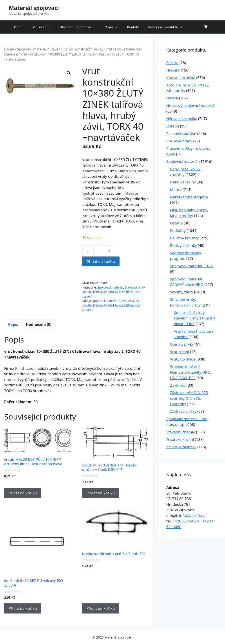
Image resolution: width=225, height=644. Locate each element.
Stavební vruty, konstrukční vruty (76, 49)
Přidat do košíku (101, 261)
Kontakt (133, 27)
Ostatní (173, 126)
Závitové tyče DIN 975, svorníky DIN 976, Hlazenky (190, 398)
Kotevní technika (181, 78)
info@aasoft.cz (192, 516)
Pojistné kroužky (184, 238)
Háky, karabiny (183, 182)
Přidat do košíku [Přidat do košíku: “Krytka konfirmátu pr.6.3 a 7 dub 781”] (101, 608)
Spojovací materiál (32, 49)
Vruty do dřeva (183, 359)
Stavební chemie (181, 432)
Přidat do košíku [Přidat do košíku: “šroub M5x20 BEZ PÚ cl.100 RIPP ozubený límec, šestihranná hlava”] (23, 493)
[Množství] (99, 251)
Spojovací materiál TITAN (192, 266)
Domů (19, 27)
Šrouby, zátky (182, 292)
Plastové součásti (181, 134)
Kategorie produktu (168, 27)
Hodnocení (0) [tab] (39, 324)
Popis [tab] (13, 324)
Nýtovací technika (182, 119)
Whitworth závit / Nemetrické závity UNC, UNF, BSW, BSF (191, 372)
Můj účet (44, 27)
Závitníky (178, 385)
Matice (176, 189)
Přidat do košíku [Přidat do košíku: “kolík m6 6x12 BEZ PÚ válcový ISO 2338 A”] (23, 608)
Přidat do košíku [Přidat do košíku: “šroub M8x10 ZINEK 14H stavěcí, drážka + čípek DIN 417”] (101, 493)
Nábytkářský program (189, 197)
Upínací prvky (182, 344)
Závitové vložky (183, 411)
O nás (113, 27)
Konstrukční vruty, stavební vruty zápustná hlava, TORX (195, 318)
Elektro (172, 63)
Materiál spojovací (34, 8)
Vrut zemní (180, 352)
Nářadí (172, 98)
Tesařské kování (180, 439)
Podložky (178, 231)
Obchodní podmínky (80, 27)
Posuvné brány (179, 141)
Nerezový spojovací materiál (191, 105)
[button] (69, 73)
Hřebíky (173, 70)
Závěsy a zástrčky (181, 447)
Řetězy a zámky (183, 245)
